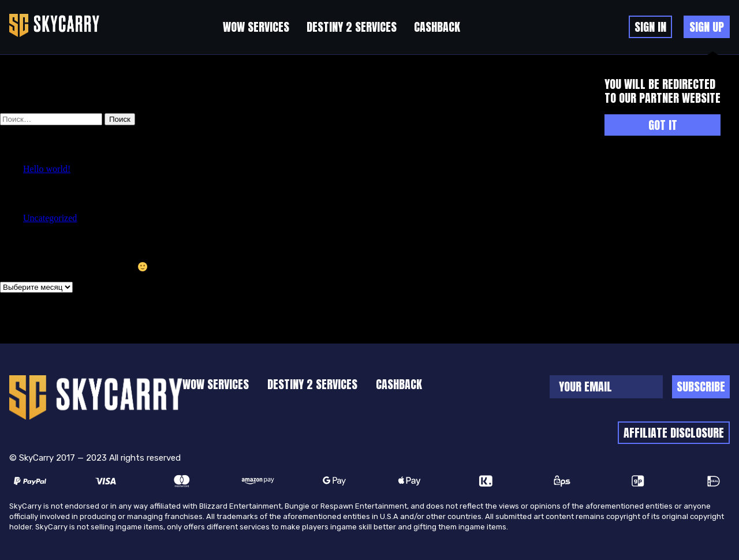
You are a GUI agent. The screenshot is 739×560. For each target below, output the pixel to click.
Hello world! (47, 169)
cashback (437, 27)
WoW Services (256, 27)
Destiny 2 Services (352, 27)
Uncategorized (50, 218)
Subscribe (701, 387)
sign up (707, 27)
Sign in (650, 27)
